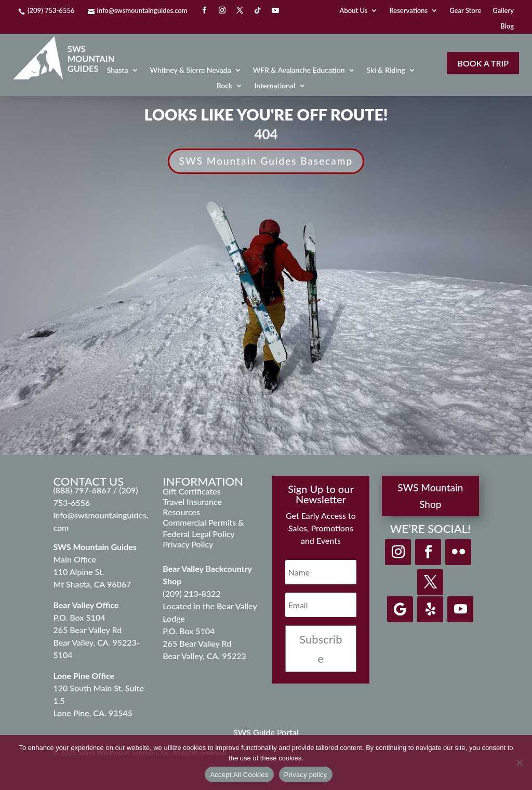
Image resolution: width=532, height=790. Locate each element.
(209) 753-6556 (51, 10)
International (275, 86)
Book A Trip (483, 63)
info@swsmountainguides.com (142, 10)
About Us (354, 11)
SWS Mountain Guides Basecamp (266, 161)
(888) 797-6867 (83, 490)
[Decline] (519, 762)
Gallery (503, 11)
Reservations (408, 11)
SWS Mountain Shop (430, 496)
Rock (224, 86)
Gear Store (465, 11)
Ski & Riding (386, 70)
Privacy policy (306, 775)
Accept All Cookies (239, 775)
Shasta (118, 70)
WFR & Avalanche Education (299, 70)
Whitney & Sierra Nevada (191, 70)
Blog (507, 26)
